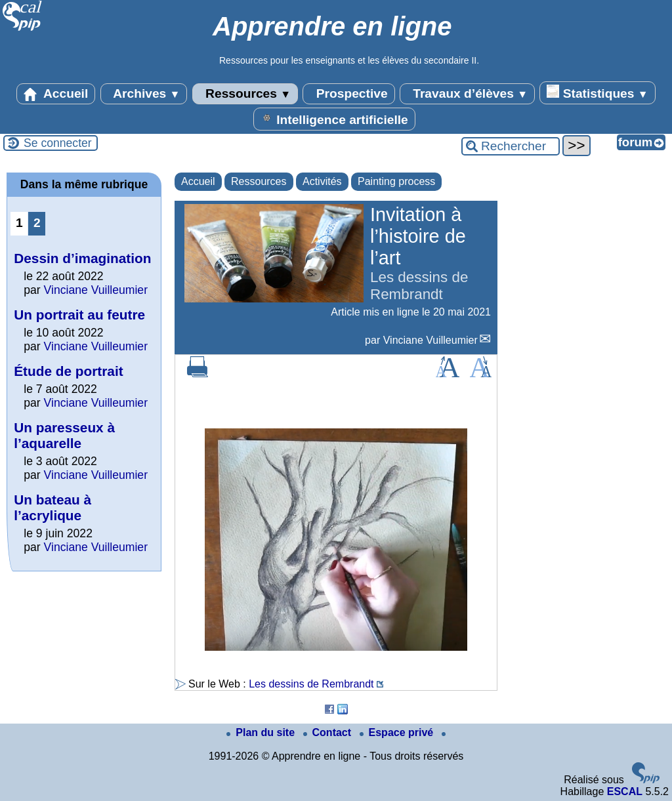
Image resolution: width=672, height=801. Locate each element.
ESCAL (625, 791)
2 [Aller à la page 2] (37, 223)
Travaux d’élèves (467, 94)
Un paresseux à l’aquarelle (64, 435)
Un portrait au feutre (79, 315)
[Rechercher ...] (511, 146)
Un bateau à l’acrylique (52, 507)
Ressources (245, 94)
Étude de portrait (68, 371)
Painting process (396, 181)
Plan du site (262, 732)
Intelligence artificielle (334, 119)
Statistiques (597, 92)
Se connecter (58, 143)
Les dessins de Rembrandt (311, 684)
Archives (144, 94)
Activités (322, 181)
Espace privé (398, 732)
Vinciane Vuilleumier (430, 340)
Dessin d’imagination (82, 258)
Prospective (348, 94)
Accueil (56, 94)
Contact (329, 732)
